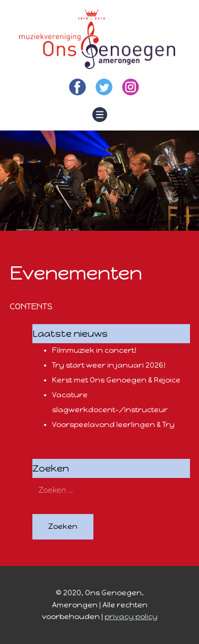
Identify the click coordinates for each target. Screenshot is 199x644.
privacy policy (131, 617)
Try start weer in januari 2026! (109, 365)
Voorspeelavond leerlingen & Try (113, 425)
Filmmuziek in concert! (94, 350)
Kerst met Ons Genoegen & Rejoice (116, 380)
